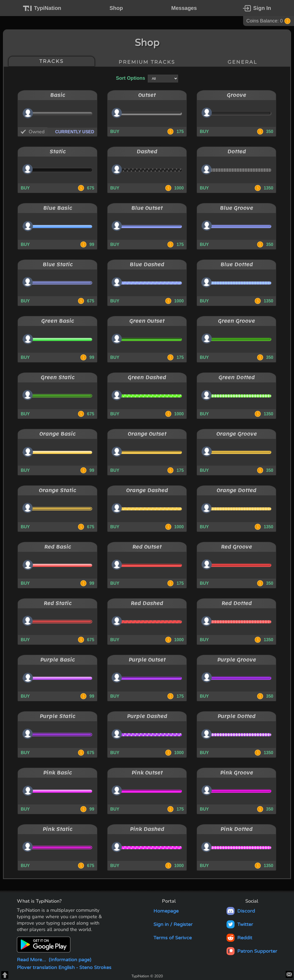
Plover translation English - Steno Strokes (64, 967)
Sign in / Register (169, 924)
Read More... (54, 960)
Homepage (162, 911)
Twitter (240, 924)
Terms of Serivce (169, 938)
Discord (241, 911)
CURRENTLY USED (75, 132)
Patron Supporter (252, 951)
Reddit (239, 938)
